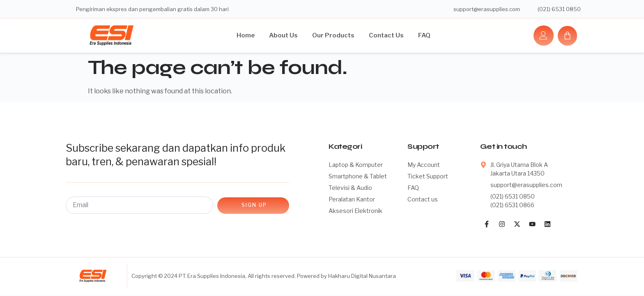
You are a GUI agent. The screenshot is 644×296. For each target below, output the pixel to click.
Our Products (333, 35)
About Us (283, 35)
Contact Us (386, 35)
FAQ (424, 35)
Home (246, 35)
